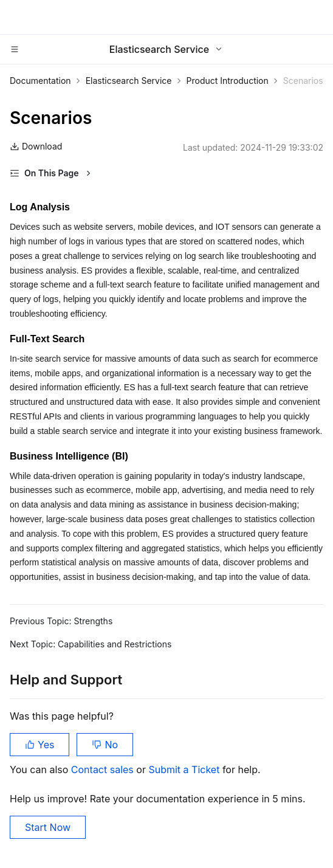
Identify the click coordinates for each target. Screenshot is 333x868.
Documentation (40, 81)
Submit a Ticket (185, 770)
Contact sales (104, 770)
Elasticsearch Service (129, 81)
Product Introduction (228, 81)
